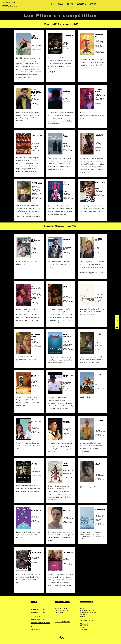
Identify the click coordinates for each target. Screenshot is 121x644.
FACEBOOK (84, 624)
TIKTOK (83, 627)
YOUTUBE (84, 629)
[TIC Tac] (117, 317)
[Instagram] (117, 321)
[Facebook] (117, 324)
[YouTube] (117, 328)
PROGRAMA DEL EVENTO (39, 613)
